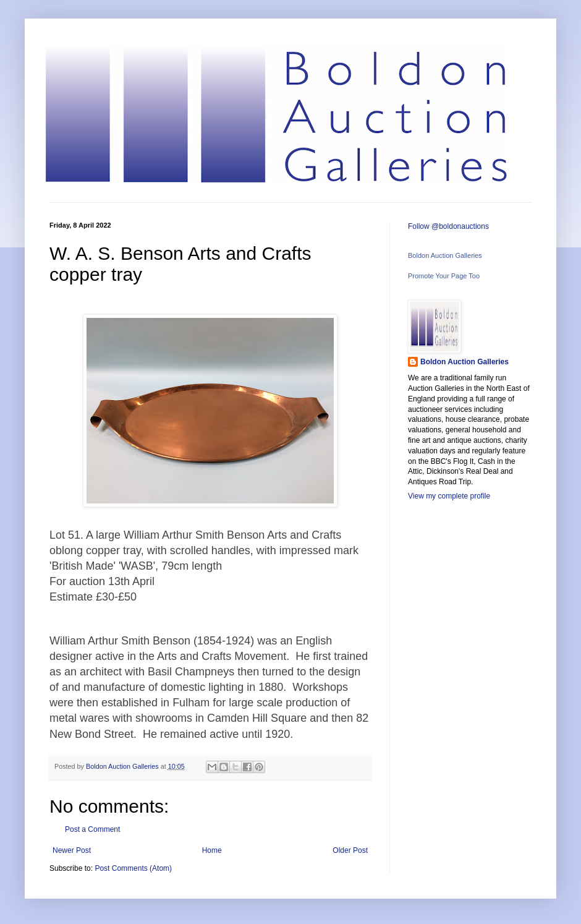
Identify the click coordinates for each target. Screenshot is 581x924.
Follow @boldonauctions (448, 226)
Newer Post (72, 850)
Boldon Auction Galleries (445, 255)
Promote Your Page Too (444, 276)
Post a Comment (92, 829)
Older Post (350, 850)
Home (212, 850)
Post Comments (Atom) (133, 868)
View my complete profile (449, 496)
